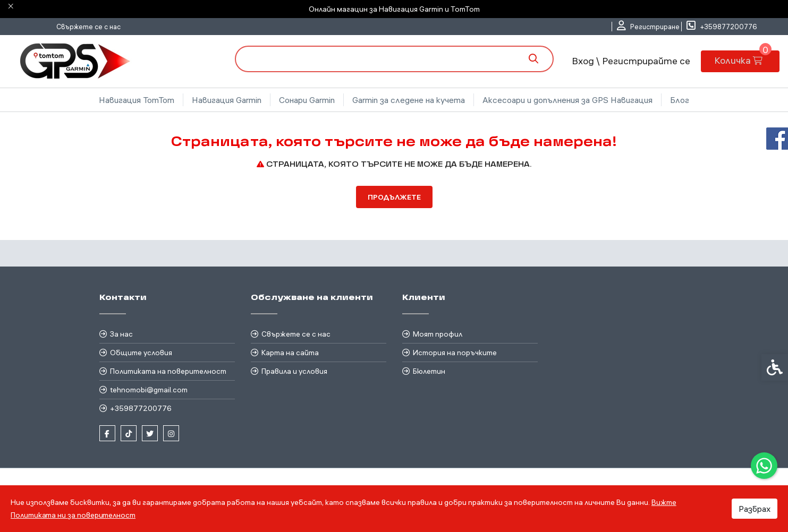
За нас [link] (121, 334)
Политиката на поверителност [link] (168, 371)
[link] (764, 466)
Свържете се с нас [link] (88, 27)
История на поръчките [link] (455, 353)
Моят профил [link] (438, 334)
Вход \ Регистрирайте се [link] (630, 61)
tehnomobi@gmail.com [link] (149, 390)
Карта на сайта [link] (290, 353)
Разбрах (755, 509)
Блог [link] (680, 100)
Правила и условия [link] (294, 371)
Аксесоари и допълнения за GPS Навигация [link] (567, 100)
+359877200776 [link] (141, 408)
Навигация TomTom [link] (137, 100)
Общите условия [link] (141, 353)
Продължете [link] (394, 197)
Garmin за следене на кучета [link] (409, 100)
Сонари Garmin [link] (307, 100)
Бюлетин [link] (429, 371)
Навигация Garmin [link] (227, 100)
